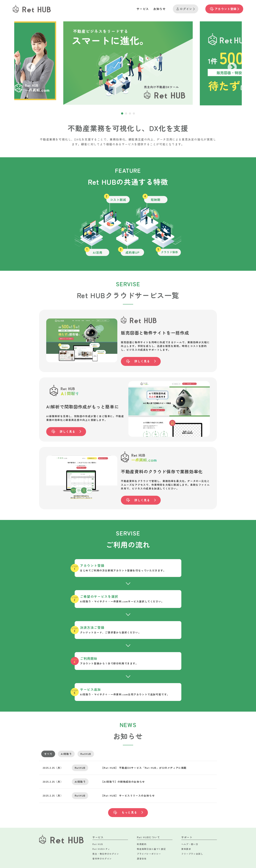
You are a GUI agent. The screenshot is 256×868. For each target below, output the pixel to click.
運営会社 (142, 858)
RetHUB (86, 754)
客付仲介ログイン (102, 858)
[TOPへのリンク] (32, 9)
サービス (143, 9)
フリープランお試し (192, 854)
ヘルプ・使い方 (190, 844)
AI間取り (66, 754)
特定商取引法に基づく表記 (151, 849)
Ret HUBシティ (101, 849)
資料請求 (186, 849)
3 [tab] (130, 113)
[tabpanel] (128, 63)
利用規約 (142, 844)
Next (229, 64)
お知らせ (159, 9)
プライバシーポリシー (149, 854)
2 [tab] (126, 113)
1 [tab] (122, 113)
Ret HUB (98, 844)
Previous (27, 64)
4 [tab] (134, 113)
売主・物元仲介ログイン (106, 854)
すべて (48, 754)
